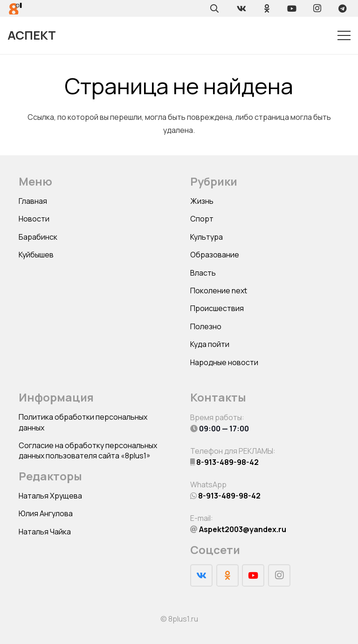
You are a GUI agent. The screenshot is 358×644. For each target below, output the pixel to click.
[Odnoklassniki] (267, 8)
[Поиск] (214, 8)
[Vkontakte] (241, 8)
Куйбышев (36, 255)
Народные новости (224, 362)
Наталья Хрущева (50, 496)
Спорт (202, 219)
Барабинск (38, 237)
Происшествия (217, 308)
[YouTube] (292, 8)
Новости (34, 219)
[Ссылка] (16, 9)
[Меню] (344, 35)
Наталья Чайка (45, 532)
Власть (203, 273)
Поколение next (219, 291)
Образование (215, 255)
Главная (33, 201)
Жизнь (202, 201)
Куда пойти (210, 344)
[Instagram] (317, 8)
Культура (207, 237)
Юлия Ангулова (46, 513)
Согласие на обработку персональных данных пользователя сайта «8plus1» (88, 450)
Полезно (206, 326)
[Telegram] (342, 8)
